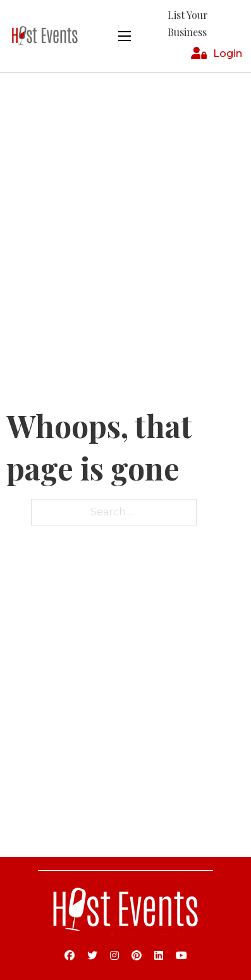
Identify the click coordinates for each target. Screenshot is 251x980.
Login (228, 53)
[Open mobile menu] (125, 36)
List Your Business (188, 23)
